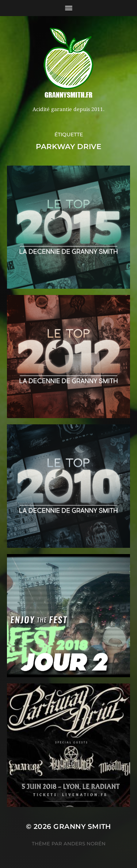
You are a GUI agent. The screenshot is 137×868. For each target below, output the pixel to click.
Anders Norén (85, 844)
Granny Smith (82, 827)
